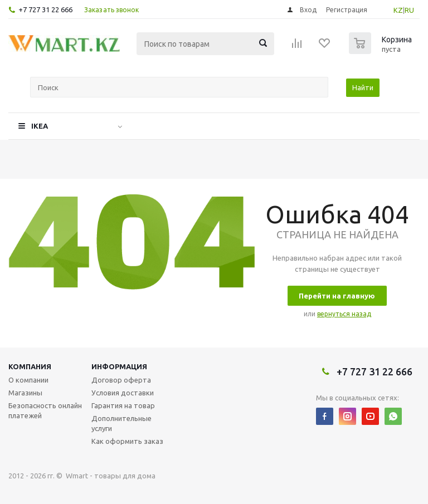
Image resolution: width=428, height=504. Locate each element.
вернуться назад (344, 314)
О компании (28, 380)
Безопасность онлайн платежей (45, 410)
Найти (363, 87)
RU (409, 10)
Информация (119, 366)
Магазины (25, 393)
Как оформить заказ (127, 441)
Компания (30, 366)
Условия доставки (123, 393)
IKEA (40, 126)
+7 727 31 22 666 (45, 9)
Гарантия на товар (123, 405)
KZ (398, 10)
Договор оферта (121, 380)
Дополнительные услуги (121, 423)
